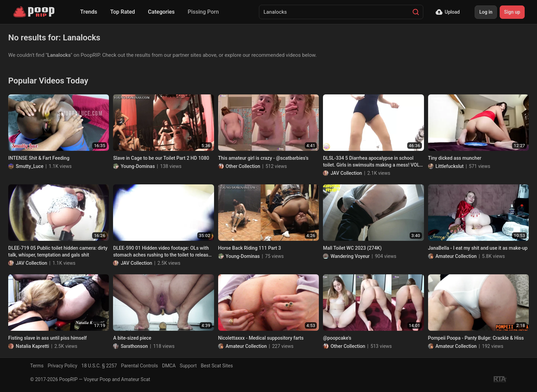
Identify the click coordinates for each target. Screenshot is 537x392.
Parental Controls (139, 366)
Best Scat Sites (217, 366)
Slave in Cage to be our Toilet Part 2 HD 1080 (161, 158)
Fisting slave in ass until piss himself (47, 338)
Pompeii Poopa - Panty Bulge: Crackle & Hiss (476, 338)
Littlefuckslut (450, 166)
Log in (486, 12)
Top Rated (123, 12)
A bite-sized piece (132, 338)
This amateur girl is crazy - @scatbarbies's (263, 158)
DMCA (169, 366)
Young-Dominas (138, 166)
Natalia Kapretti (32, 346)
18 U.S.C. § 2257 (99, 366)
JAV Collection (346, 173)
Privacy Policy (62, 366)
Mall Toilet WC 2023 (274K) (352, 248)
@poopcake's (337, 338)
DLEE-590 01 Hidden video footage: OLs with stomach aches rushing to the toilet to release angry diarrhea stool (162, 252)
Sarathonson (134, 346)
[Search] (416, 12)
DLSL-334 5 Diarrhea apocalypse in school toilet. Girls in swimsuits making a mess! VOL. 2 (372, 162)
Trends (89, 12)
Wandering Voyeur (350, 256)
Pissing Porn (203, 12)
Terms (37, 366)
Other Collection (243, 166)
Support (188, 366)
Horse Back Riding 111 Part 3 (250, 248)
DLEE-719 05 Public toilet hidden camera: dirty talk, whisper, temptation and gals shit (58, 251)
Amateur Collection (456, 256)
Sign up (512, 12)
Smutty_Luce (30, 166)
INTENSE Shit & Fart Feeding (39, 158)
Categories (161, 12)
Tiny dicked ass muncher (455, 158)
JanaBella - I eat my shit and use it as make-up (478, 248)
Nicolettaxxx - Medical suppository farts (261, 338)
